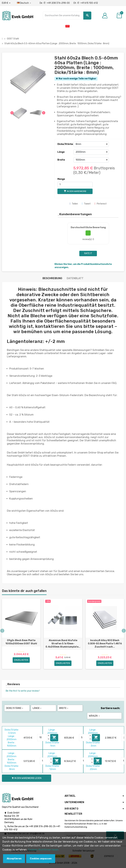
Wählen (95, 716)
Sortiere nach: (110, 708)
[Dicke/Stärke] (91, 144)
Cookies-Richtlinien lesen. (44, 850)
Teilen (74, 204)
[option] (21, 635)
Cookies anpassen (41, 859)
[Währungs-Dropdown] (6, 3)
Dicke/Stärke (65, 144)
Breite (61, 160)
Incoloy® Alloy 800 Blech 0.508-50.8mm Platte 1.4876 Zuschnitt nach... (105, 644)
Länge (61, 152)
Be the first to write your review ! (23, 691)
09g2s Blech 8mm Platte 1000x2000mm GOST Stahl (21, 642)
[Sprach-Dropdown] (24, 3)
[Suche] (67, 16)
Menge (61, 179)
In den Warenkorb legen (27, 778)
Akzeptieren (14, 859)
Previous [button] (2, 631)
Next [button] (124, 631)
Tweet (86, 204)
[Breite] (91, 160)
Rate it (88, 253)
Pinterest (101, 204)
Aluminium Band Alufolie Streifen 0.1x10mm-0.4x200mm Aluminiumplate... (63, 644)
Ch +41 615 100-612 (86, 3)
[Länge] (91, 152)
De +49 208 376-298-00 (55, 3)
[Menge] (75, 185)
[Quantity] (42, 738)
